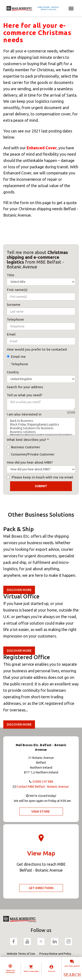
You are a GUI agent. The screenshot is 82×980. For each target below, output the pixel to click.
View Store (40, 811)
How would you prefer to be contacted (37, 349)
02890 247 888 (43, 782)
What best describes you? (27, 440)
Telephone (19, 364)
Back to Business (41, 421)
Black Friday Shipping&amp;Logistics (41, 425)
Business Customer (25, 447)
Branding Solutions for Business (41, 428)
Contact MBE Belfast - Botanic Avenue (43, 787)
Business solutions (41, 432)
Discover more (19, 590)
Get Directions (41, 888)
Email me (18, 357)
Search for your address (25, 387)
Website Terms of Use (21, 954)
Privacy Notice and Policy (55, 954)
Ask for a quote (72, 966)
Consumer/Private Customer (33, 454)
